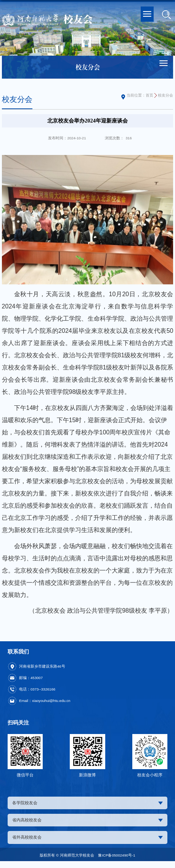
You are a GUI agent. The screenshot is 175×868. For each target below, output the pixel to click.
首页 (149, 95)
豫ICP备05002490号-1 (116, 855)
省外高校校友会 (87, 837)
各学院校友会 (87, 803)
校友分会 (165, 95)
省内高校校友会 (87, 820)
